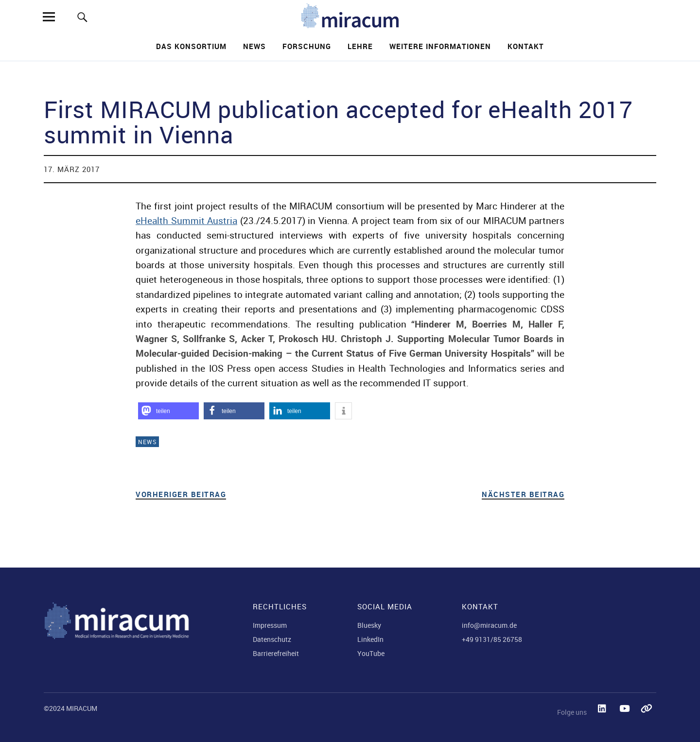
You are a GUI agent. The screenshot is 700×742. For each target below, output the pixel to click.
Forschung (307, 46)
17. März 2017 (72, 169)
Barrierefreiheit (276, 653)
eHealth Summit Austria (186, 221)
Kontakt (526, 46)
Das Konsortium (191, 46)
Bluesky (369, 625)
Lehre (360, 46)
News (254, 46)
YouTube (371, 653)
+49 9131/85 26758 (492, 639)
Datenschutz (272, 639)
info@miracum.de (489, 625)
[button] (168, 411)
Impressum (270, 625)
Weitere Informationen (440, 46)
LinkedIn (370, 639)
